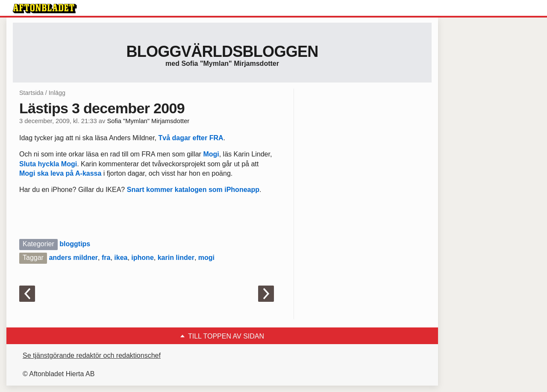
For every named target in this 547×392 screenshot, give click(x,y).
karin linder (176, 258)
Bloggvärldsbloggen (222, 52)
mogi (206, 258)
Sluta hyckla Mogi (48, 164)
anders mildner (73, 258)
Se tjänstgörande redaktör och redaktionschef (92, 355)
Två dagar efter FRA (190, 138)
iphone (142, 258)
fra (106, 258)
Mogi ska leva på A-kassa (60, 173)
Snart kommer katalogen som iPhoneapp (193, 190)
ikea (121, 258)
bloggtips (75, 244)
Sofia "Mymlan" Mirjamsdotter (148, 121)
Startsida (31, 93)
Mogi (211, 154)
